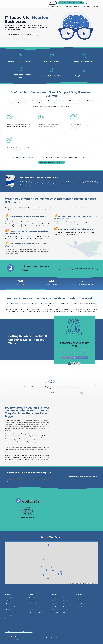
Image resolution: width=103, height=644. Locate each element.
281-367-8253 (93, 3)
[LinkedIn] (56, 638)
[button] (61, 576)
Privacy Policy (18, 639)
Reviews (51, 287)
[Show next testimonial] (96, 385)
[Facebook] (47, 638)
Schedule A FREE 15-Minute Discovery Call (82, 478)
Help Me (52, 3)
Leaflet (70, 586)
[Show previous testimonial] (7, 385)
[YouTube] (51, 638)
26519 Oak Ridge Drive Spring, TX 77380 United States (27, 512)
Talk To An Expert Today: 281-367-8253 (21, 34)
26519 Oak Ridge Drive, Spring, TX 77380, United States (19, 632)
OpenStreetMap (79, 586)
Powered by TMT (9, 639)
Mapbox (96, 586)
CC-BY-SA (89, 586)
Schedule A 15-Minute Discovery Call (71, 3)
